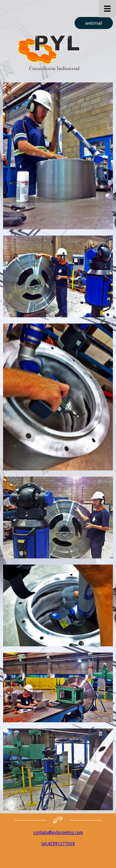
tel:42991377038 (58, 844)
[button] (94, 23)
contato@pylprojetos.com (58, 833)
